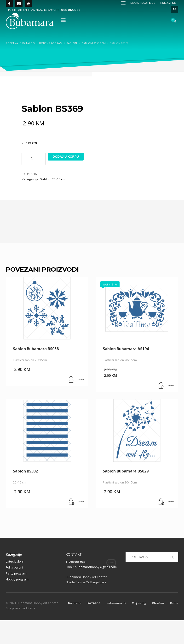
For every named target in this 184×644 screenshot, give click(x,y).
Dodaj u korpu (66, 180)
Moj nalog (139, 627)
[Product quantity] (34, 182)
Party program (16, 597)
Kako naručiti (116, 627)
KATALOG (94, 627)
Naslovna (75, 627)
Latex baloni (15, 585)
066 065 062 (71, 10)
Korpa (174, 627)
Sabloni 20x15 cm (53, 203)
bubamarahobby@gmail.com (96, 590)
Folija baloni (14, 591)
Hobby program (17, 603)
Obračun (158, 627)
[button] (72, 403)
